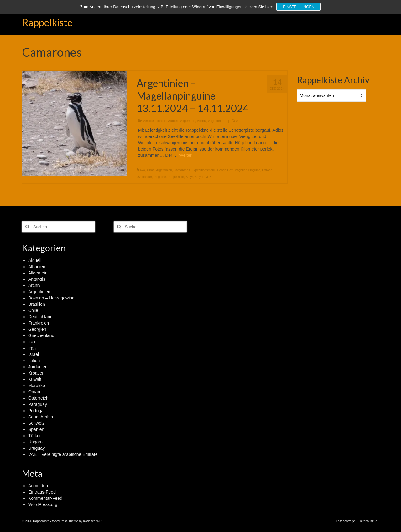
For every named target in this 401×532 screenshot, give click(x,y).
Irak (32, 342)
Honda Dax (225, 170)
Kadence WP (92, 521)
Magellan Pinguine (247, 170)
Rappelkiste (47, 22)
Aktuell (173, 121)
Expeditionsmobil (204, 170)
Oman (34, 392)
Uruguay (36, 448)
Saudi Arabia (41, 417)
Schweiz (36, 423)
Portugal (36, 411)
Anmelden (38, 486)
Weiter (185, 155)
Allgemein (188, 121)
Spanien (36, 429)
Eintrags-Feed (42, 492)
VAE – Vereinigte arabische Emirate (63, 454)
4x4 (143, 170)
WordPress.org (43, 504)
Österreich (38, 398)
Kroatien (36, 373)
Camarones (182, 170)
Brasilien (37, 304)
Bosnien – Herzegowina (51, 298)
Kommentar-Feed (45, 498)
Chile (33, 310)
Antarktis (37, 279)
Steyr (189, 177)
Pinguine (160, 177)
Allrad (151, 170)
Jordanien (38, 367)
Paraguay (38, 404)
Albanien (37, 267)
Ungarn (35, 442)
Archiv (202, 121)
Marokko (37, 386)
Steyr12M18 (203, 177)
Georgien (37, 329)
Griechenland (41, 335)
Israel (34, 354)
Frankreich (39, 323)
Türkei (34, 436)
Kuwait (35, 379)
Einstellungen (299, 7)
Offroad (267, 170)
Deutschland (40, 317)
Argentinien (217, 121)
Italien (34, 361)
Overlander (144, 177)
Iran (32, 348)
